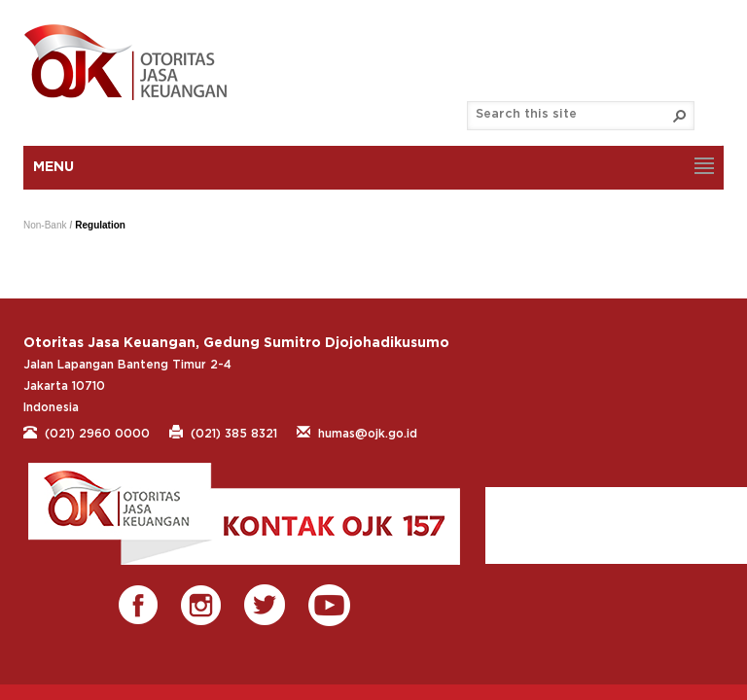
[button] (680, 116)
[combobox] (573, 115)
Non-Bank (45, 225)
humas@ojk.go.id (357, 432)
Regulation (100, 225)
